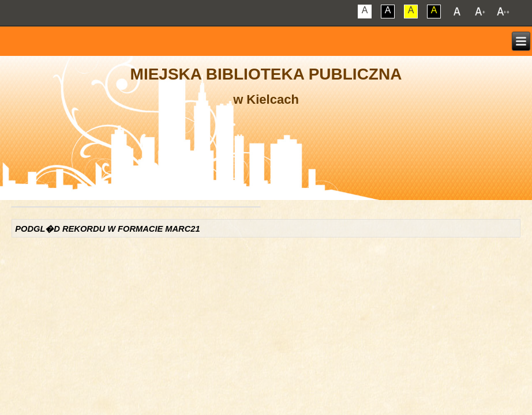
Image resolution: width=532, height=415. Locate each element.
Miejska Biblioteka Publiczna (266, 74)
